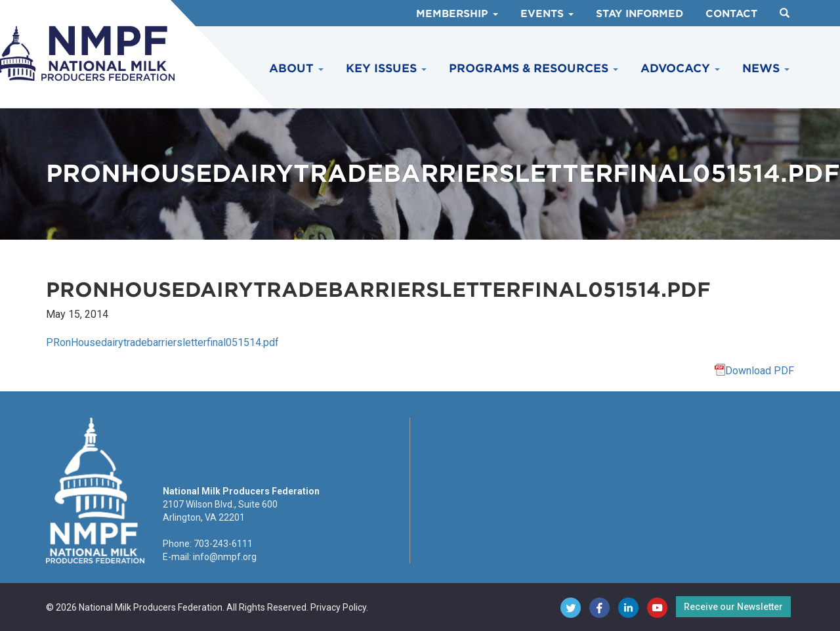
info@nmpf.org (225, 557)
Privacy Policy (338, 607)
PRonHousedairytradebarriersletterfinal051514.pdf (162, 342)
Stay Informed (640, 14)
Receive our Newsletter (733, 607)
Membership (457, 14)
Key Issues (386, 68)
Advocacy (680, 68)
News (766, 68)
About (296, 68)
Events (547, 14)
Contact (731, 14)
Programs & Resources (534, 68)
